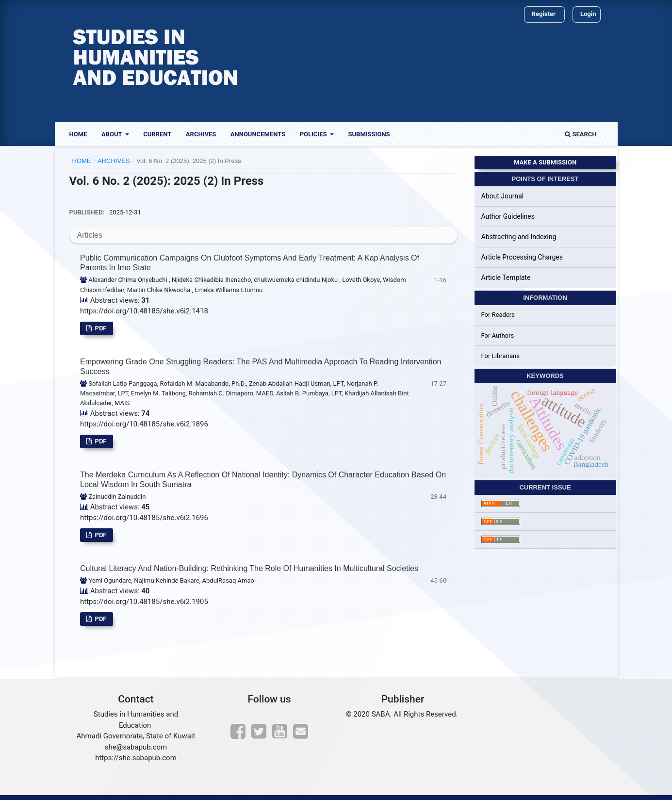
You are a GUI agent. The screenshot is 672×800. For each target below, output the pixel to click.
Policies (314, 134)
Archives (201, 134)
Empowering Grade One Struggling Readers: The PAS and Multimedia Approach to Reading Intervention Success (261, 367)
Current (157, 134)
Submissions (369, 134)
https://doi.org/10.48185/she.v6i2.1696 (144, 518)
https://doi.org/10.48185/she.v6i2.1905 (144, 602)
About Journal (503, 196)
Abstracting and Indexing (519, 237)
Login (588, 14)
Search (581, 134)
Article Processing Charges (522, 257)
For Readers (498, 315)
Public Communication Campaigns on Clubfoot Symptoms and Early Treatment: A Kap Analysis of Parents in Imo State (250, 263)
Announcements (258, 134)
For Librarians (500, 356)
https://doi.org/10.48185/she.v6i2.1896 (144, 424)
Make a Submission (545, 162)
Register (544, 14)
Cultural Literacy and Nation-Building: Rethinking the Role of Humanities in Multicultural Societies (249, 568)
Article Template (506, 278)
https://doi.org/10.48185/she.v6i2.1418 (144, 311)
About (113, 134)
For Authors (498, 335)
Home (78, 134)
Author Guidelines (508, 216)
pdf (100, 328)
